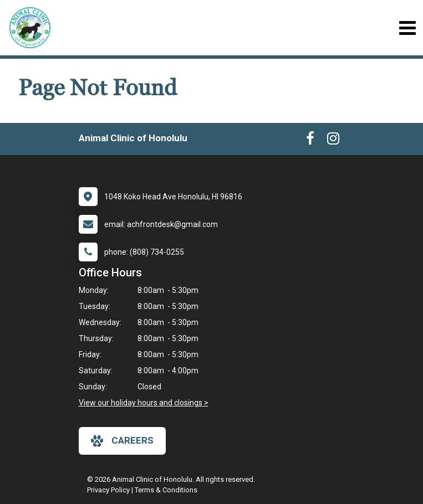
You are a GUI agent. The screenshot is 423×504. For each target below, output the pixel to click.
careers (122, 441)
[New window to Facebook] (310, 141)
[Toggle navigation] (407, 28)
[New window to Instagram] (333, 141)
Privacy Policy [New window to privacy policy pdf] (108, 490)
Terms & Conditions (166, 490)
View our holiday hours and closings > (144, 403)
